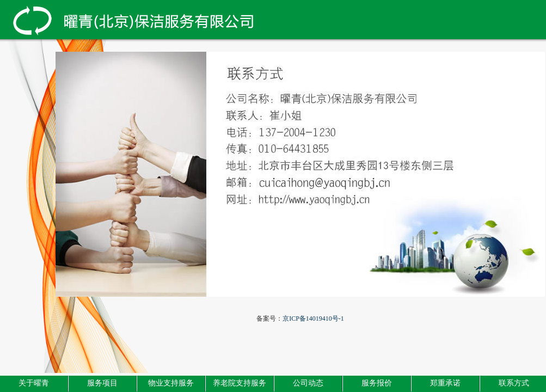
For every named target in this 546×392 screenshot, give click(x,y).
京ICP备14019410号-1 (313, 318)
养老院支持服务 (240, 383)
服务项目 (102, 383)
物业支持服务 (171, 383)
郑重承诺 (445, 383)
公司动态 (308, 383)
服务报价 (377, 383)
